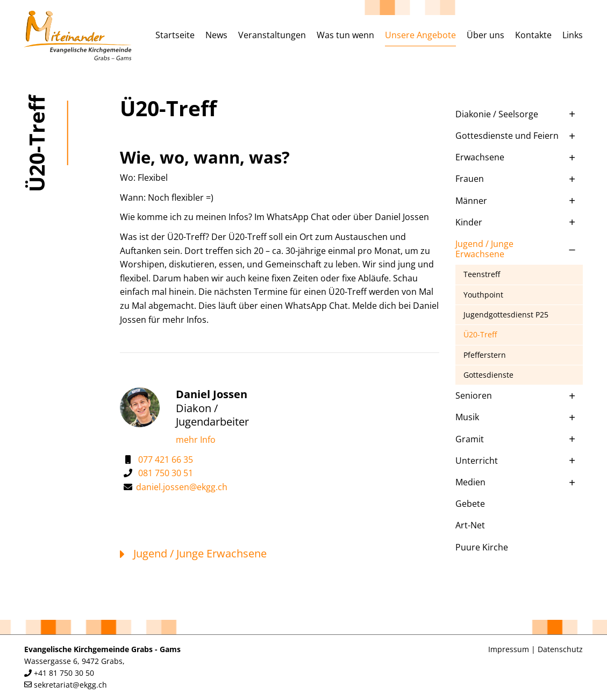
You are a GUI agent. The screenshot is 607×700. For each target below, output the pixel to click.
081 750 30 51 (166, 473)
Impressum (509, 649)
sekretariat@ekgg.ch (70, 685)
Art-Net (470, 525)
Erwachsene (480, 157)
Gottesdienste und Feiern (507, 136)
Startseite (175, 35)
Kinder (469, 222)
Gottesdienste (488, 375)
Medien (470, 482)
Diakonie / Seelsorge (497, 114)
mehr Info (196, 440)
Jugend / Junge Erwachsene (484, 249)
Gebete (470, 504)
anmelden (473, 650)
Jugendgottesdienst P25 (506, 314)
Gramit (470, 439)
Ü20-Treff (480, 334)
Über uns (485, 35)
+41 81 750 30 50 (64, 673)
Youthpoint (483, 295)
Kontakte (533, 35)
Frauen (470, 179)
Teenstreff (482, 274)
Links (573, 35)
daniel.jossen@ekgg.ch (182, 487)
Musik (467, 417)
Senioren (474, 395)
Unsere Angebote (420, 35)
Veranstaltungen (272, 35)
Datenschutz (560, 649)
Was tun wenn (345, 35)
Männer (471, 201)
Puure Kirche (482, 547)
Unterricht (477, 461)
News (216, 35)
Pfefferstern (485, 355)
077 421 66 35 (166, 459)
